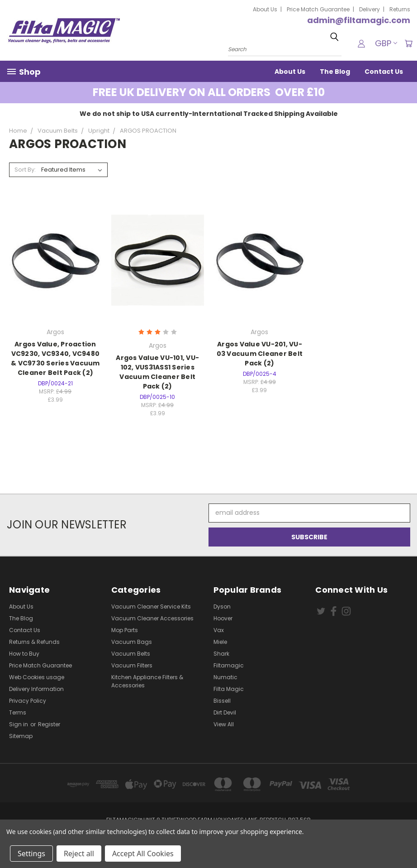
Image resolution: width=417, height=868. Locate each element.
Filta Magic (229, 689)
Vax (219, 630)
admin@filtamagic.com (359, 20)
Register (49, 724)
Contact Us (384, 72)
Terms (18, 712)
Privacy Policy (28, 701)
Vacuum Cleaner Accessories (152, 618)
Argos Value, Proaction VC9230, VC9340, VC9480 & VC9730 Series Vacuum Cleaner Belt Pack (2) (55, 358)
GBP (385, 43)
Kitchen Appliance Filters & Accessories (147, 681)
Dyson (222, 607)
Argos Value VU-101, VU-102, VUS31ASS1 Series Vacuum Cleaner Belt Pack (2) (157, 372)
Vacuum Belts (131, 654)
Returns (400, 9)
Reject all (79, 854)
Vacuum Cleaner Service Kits (151, 607)
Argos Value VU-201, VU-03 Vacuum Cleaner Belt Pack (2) (260, 354)
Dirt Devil (225, 712)
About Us (265, 9)
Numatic (225, 677)
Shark (221, 654)
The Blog (335, 72)
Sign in (19, 724)
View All (224, 724)
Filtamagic (229, 665)
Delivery (370, 9)
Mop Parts (125, 630)
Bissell (222, 701)
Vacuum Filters (132, 665)
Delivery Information (36, 689)
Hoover (223, 618)
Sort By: (25, 170)
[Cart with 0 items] (408, 43)
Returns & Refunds (34, 642)
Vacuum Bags (132, 642)
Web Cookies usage (37, 677)
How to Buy (24, 654)
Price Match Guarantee (318, 9)
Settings (31, 854)
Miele (220, 642)
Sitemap (21, 736)
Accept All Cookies (143, 854)
